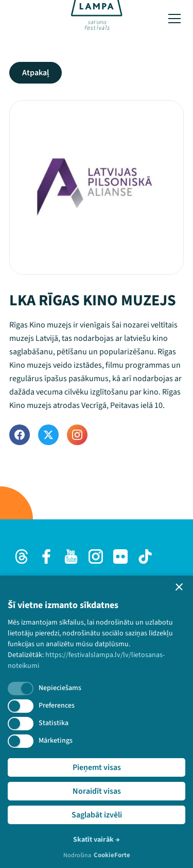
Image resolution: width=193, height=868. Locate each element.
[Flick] (120, 556)
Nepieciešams (60, 688)
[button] (179, 587)
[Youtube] (71, 556)
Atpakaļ (36, 73)
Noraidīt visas (97, 791)
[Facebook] (20, 435)
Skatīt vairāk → (97, 840)
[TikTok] (145, 556)
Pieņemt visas (97, 767)
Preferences (57, 706)
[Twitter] (48, 435)
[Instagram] (77, 435)
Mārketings (56, 741)
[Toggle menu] (174, 19)
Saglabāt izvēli (97, 815)
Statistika (54, 723)
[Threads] (22, 556)
